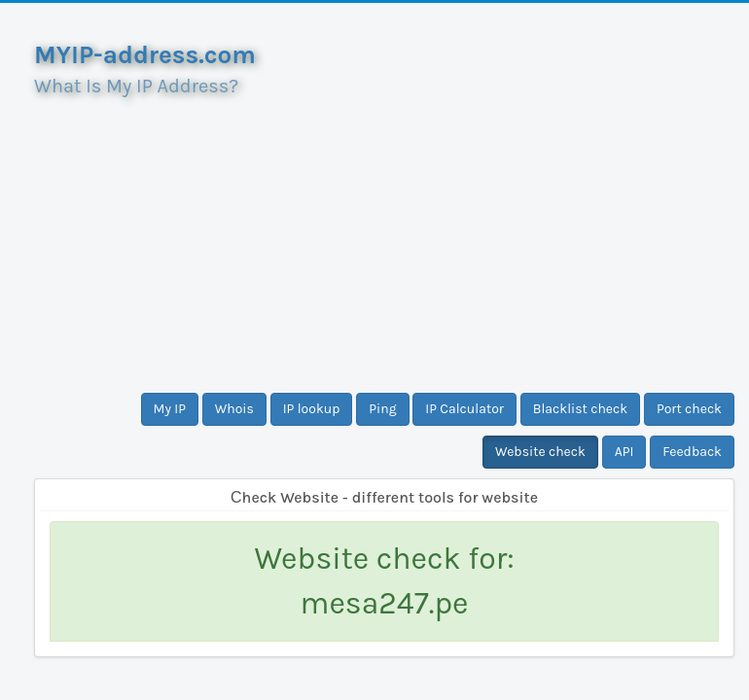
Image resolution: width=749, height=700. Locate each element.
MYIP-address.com (145, 55)
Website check (540, 452)
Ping (382, 409)
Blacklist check (580, 409)
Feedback (692, 452)
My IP (170, 409)
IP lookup (312, 409)
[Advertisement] (384, 237)
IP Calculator (464, 409)
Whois (234, 409)
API (624, 452)
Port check (689, 409)
